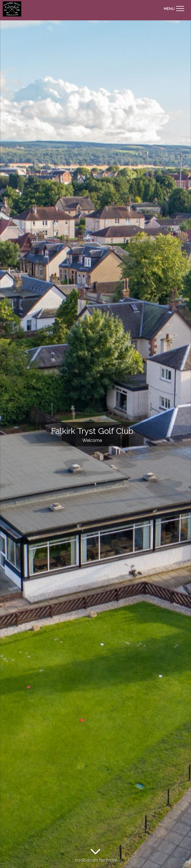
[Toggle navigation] (174, 8)
